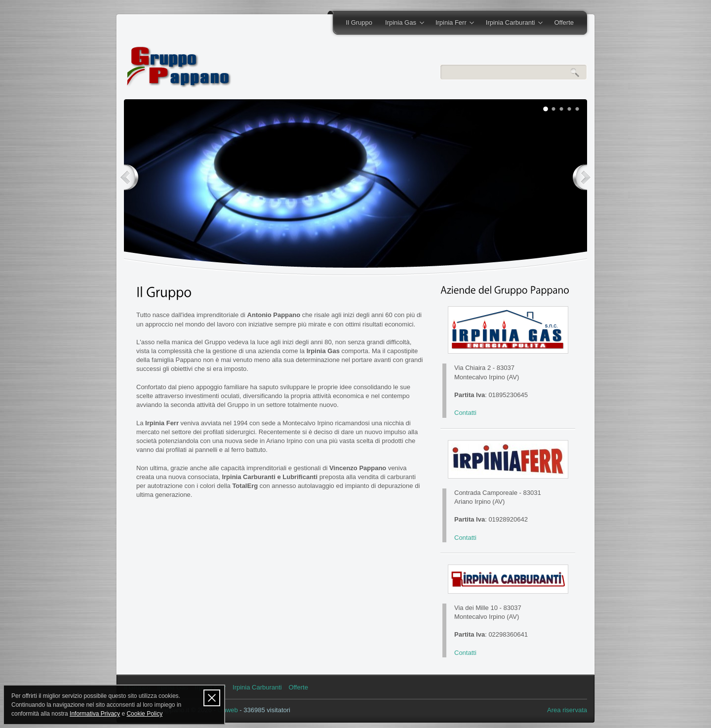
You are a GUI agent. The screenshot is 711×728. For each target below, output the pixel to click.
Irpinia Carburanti (511, 23)
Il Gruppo (359, 22)
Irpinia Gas (401, 23)
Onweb (228, 710)
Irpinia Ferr (452, 23)
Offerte (564, 22)
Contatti (465, 413)
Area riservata (567, 710)
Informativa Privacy (95, 714)
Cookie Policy (144, 714)
